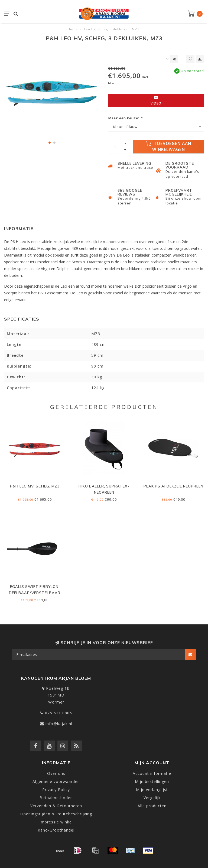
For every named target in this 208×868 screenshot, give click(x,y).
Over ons (56, 773)
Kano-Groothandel (56, 830)
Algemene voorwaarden (56, 781)
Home (73, 29)
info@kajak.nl (59, 724)
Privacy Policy (56, 790)
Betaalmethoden (56, 798)
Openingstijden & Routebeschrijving (56, 814)
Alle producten (152, 806)
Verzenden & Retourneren (56, 806)
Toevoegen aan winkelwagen (168, 147)
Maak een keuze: (125, 118)
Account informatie (152, 773)
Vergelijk (152, 798)
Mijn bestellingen (152, 781)
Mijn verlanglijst (152, 790)
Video (156, 100)
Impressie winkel (56, 822)
